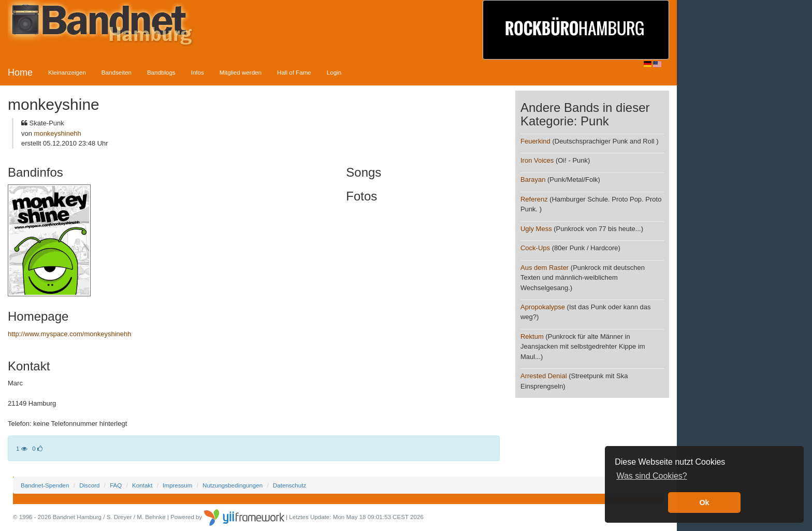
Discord (89, 485)
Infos (198, 72)
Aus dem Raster (545, 268)
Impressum (177, 485)
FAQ (116, 485)
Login (334, 72)
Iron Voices (537, 160)
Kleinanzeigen (67, 72)
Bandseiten (117, 72)
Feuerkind (535, 141)
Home (20, 73)
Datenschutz (289, 485)
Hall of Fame (294, 72)
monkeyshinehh (58, 133)
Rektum (532, 336)
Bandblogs (161, 72)
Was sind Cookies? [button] (651, 476)
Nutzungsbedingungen (233, 485)
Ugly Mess (536, 229)
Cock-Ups (535, 248)
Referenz (534, 199)
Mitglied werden (241, 72)
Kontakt (142, 485)
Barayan (533, 180)
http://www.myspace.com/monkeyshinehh (69, 334)
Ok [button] (704, 503)
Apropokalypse (543, 307)
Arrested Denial (544, 376)
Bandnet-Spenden (45, 485)
